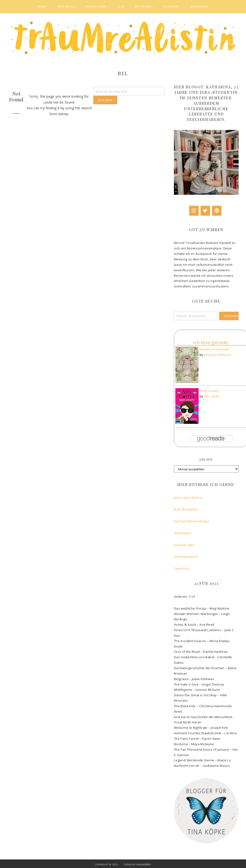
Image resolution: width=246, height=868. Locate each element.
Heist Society (209, 391)
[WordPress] (217, 211)
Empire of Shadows (215, 349)
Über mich (65, 6)
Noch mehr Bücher (188, 498)
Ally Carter (212, 396)
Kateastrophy (184, 545)
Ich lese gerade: (211, 342)
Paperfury (182, 568)
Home (42, 6)
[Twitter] (205, 211)
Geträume (143, 6)
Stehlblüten (183, 533)
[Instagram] (194, 211)
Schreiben (171, 6)
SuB (121, 6)
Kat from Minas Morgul (192, 521)
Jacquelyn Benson (218, 355)
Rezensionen (96, 6)
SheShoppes (144, 865)
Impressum (199, 6)
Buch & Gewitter (186, 509)
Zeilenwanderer (187, 557)
